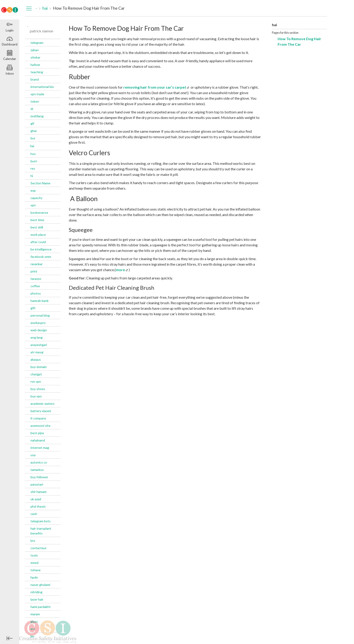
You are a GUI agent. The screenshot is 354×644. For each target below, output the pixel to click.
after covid (38, 242)
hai (32, 146)
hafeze (35, 65)
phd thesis (38, 506)
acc (33, 629)
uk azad (36, 499)
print (34, 271)
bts (33, 541)
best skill (37, 227)
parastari (37, 484)
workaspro (38, 323)
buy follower (39, 477)
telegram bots (41, 521)
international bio (42, 87)
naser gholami (40, 585)
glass (34, 621)
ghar (34, 131)
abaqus (36, 359)
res (33, 168)
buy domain (39, 367)
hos (33, 154)
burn (34, 161)
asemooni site (40, 426)
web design (39, 330)
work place (38, 235)
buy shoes (38, 389)
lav (32, 636)
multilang (37, 116)
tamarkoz (37, 470)
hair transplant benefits (41, 531)
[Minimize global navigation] (10, 638)
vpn (33, 205)
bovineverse (39, 212)
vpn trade (37, 94)
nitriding (36, 592)
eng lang (37, 337)
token (35, 101)
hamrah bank (40, 301)
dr (32, 109)
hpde (34, 577)
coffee (35, 286)
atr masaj (37, 352)
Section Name (40, 183)
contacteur (39, 548)
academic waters (43, 404)
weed (35, 563)
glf (32, 123)
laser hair (37, 599)
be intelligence (41, 249)
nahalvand (38, 440)
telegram (37, 43)
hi (32, 176)
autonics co (39, 462)
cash (34, 514)
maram (35, 614)
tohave (36, 570)
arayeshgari (39, 345)
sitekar (35, 57)
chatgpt (36, 374)
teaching (37, 72)
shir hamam (39, 492)
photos (36, 293)
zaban (35, 50)
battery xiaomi (41, 411)
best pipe (37, 433)
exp (33, 190)
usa (33, 455)
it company (38, 418)
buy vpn (36, 396)
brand (35, 79)
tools (34, 555)
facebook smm (41, 257)
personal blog (40, 315)
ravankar (37, 264)
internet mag (40, 448)
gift (33, 308)
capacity (36, 198)
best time (37, 220)
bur (33, 138)
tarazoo (36, 279)
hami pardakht (41, 607)
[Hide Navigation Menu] (29, 8)
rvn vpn (36, 381)
